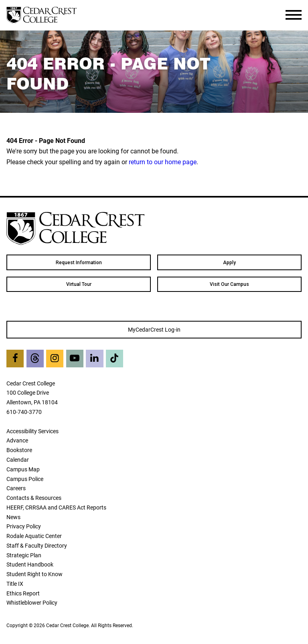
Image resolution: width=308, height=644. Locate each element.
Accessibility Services (32, 431)
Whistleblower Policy (32, 602)
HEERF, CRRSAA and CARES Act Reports (56, 507)
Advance (17, 440)
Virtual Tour (79, 284)
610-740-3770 (24, 412)
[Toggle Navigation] (294, 15)
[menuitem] (79, 262)
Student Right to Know (34, 574)
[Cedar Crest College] (42, 15)
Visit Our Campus (229, 284)
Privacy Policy (24, 526)
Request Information (79, 263)
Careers (16, 488)
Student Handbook (30, 564)
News (13, 517)
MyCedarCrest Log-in (154, 329)
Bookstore (19, 450)
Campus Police (25, 479)
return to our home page (163, 162)
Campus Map (23, 469)
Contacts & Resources (34, 498)
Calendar (18, 460)
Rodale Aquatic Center (34, 536)
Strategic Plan (24, 555)
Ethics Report (23, 593)
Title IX (15, 584)
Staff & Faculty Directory (37, 545)
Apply (229, 263)
